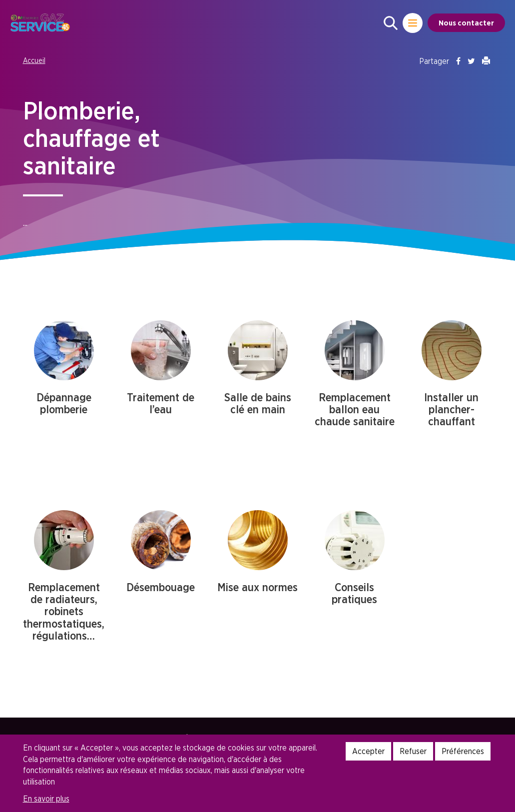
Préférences (463, 751)
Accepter (368, 751)
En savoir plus (46, 799)
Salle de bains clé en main (258, 403)
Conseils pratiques (354, 593)
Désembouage (161, 587)
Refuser (413, 751)
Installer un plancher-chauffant (451, 409)
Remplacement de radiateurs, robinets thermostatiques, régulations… (64, 611)
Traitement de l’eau (161, 403)
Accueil (34, 60)
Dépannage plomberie (64, 403)
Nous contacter (466, 23)
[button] (391, 23)
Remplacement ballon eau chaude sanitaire (355, 409)
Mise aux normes (257, 587)
